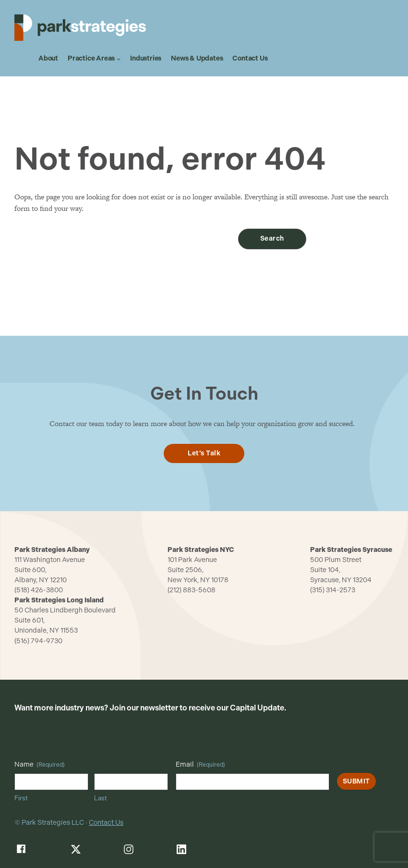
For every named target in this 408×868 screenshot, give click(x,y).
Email (200, 765)
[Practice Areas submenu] (119, 59)
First (21, 798)
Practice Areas (91, 59)
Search (272, 238)
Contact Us (106, 823)
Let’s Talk (204, 453)
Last (101, 798)
